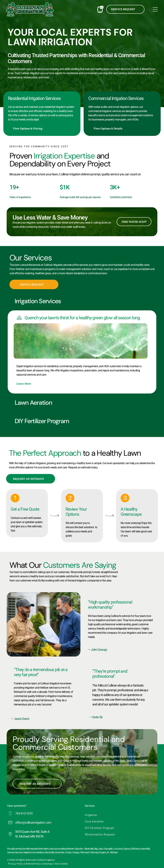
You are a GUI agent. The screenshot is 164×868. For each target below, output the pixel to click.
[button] (82, 301)
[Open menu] (155, 9)
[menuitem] (121, 815)
